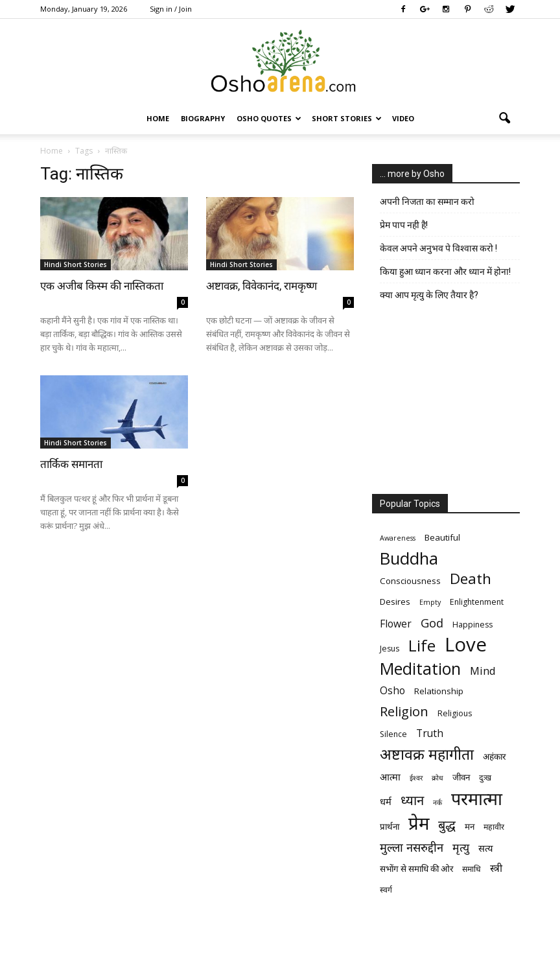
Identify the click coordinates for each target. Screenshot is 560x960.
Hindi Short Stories (76, 264)
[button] (504, 119)
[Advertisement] (446, 401)
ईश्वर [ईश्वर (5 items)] (416, 778)
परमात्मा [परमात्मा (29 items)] (477, 798)
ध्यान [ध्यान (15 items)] (412, 800)
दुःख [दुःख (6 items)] (485, 778)
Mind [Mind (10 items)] (483, 671)
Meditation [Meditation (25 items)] (420, 669)
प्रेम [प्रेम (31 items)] (419, 823)
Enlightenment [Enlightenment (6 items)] (477, 602)
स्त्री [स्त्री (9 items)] (496, 868)
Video (403, 118)
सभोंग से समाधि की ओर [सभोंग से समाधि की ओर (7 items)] (416, 869)
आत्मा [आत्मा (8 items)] (390, 777)
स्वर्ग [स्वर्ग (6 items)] (386, 890)
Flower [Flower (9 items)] (396, 624)
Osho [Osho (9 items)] (392, 691)
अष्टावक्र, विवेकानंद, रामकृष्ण (262, 286)
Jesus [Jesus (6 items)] (390, 649)
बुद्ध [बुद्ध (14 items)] (447, 825)
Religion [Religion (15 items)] (404, 711)
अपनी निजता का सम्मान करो (427, 202)
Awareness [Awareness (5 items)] (398, 538)
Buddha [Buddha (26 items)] (409, 558)
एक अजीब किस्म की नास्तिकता (102, 286)
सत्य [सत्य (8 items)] (485, 848)
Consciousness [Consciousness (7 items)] (410, 581)
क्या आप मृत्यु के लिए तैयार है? (429, 295)
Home (158, 118)
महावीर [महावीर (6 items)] (494, 827)
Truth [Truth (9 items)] (430, 733)
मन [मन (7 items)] (470, 826)
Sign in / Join (171, 9)
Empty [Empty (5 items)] (430, 602)
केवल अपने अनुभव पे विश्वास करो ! (438, 248)
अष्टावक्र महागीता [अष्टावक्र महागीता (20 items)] (427, 754)
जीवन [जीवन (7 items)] (461, 777)
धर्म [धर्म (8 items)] (386, 801)
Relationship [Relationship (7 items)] (439, 691)
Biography (203, 118)
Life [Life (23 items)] (422, 645)
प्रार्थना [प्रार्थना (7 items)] (390, 826)
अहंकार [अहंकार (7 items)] (494, 756)
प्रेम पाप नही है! (404, 225)
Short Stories (347, 118)
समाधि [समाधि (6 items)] (472, 869)
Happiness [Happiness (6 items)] (472, 625)
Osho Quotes (269, 118)
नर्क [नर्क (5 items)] (437, 802)
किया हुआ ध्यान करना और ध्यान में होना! (445, 272)
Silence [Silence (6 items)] (393, 734)
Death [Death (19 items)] (471, 579)
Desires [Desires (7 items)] (395, 602)
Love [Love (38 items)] (466, 645)
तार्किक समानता (71, 464)
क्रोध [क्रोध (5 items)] (437, 778)
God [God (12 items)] (432, 623)
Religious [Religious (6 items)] (455, 713)
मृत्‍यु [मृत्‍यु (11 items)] (461, 848)
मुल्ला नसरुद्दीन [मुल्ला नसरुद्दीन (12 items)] (412, 847)
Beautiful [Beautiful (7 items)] (442, 537)
